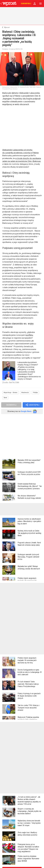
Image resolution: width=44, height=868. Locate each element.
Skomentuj (11, 405)
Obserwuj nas (22, 411)
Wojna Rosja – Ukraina (10, 392)
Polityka (35, 392)
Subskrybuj (26, 4)
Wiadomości (25, 392)
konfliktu (29, 335)
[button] (33, 405)
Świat (5, 398)
